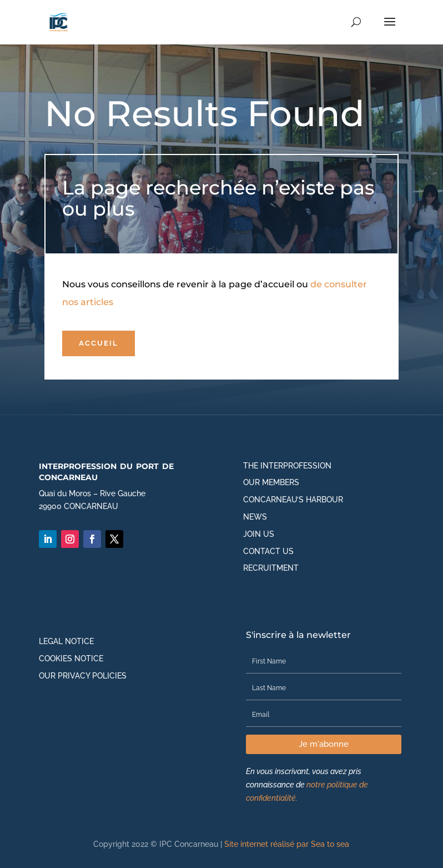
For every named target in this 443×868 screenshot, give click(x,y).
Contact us (268, 551)
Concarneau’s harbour (293, 500)
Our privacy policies (83, 676)
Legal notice (66, 641)
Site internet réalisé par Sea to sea (287, 844)
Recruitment (271, 568)
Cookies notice (71, 659)
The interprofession (287, 466)
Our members (271, 482)
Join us (259, 534)
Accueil (99, 343)
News (255, 517)
